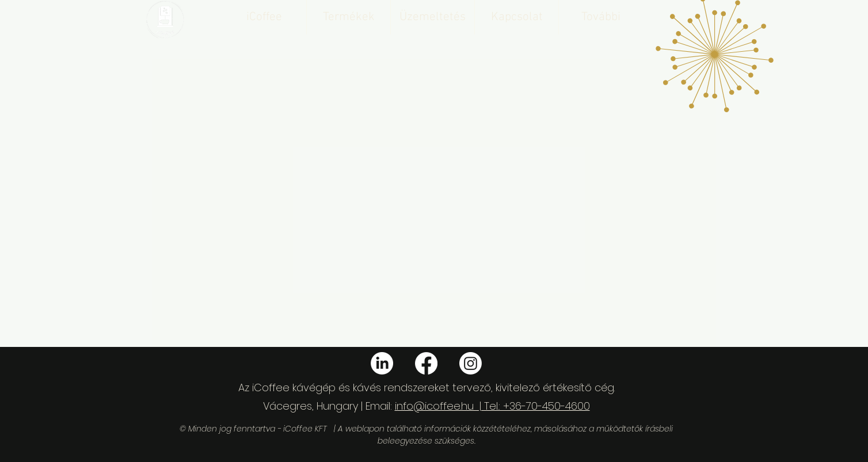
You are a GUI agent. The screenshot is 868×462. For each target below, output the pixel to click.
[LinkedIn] (382, 363)
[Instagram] (471, 363)
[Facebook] (426, 363)
